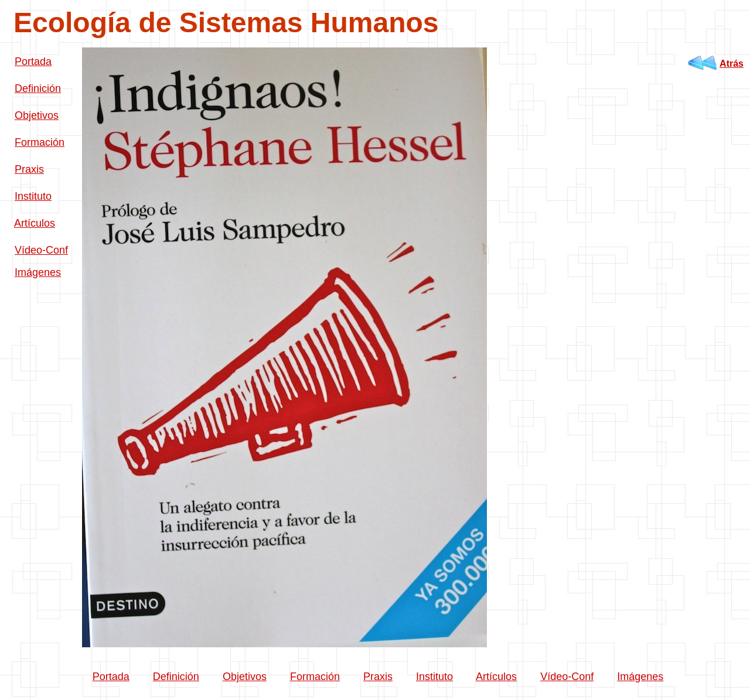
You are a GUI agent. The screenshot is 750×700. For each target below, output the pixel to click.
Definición (38, 88)
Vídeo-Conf (41, 250)
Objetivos (37, 115)
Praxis (29, 169)
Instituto (33, 196)
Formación (40, 142)
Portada (33, 62)
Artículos (35, 223)
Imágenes (38, 272)
